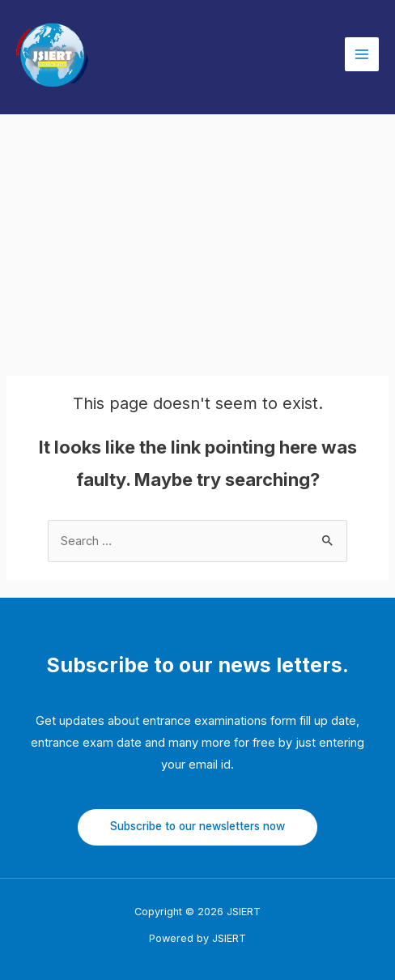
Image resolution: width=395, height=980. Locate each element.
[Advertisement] (197, 236)
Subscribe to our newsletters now (197, 826)
